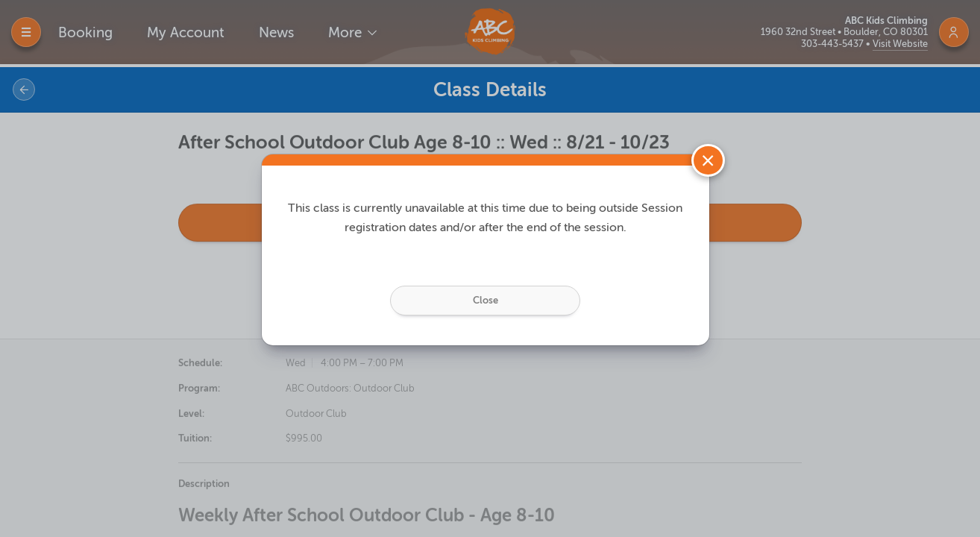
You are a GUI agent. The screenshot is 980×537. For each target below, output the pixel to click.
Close (486, 293)
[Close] (708, 153)
